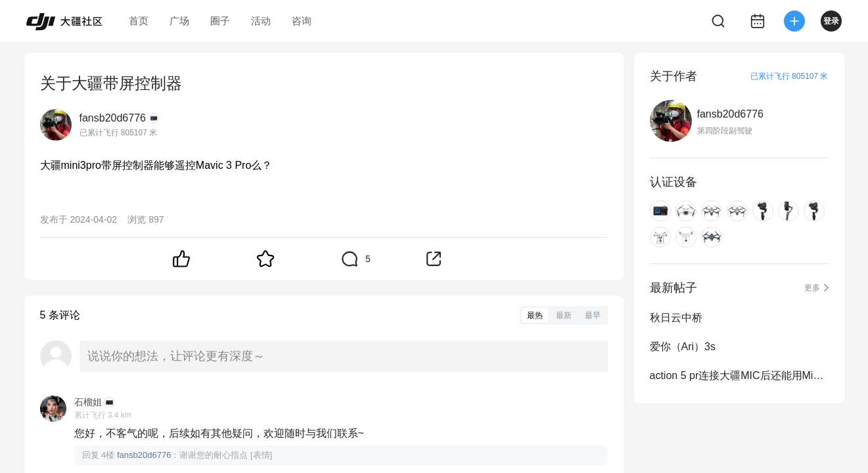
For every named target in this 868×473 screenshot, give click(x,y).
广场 (179, 21)
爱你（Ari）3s (683, 347)
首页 (139, 21)
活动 (261, 21)
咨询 (302, 21)
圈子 (220, 21)
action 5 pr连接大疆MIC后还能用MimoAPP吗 (739, 375)
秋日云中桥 (676, 318)
